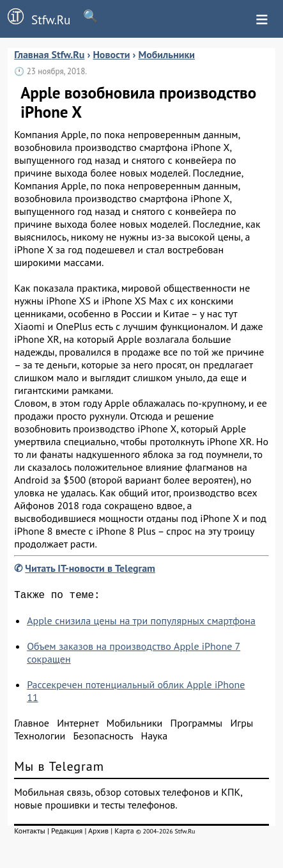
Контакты (30, 833)
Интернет (78, 725)
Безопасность (103, 738)
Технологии (40, 738)
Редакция (67, 833)
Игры (241, 725)
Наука (154, 738)
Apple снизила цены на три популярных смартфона (141, 623)
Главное (32, 725)
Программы (196, 725)
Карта (124, 833)
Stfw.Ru (35, 18)
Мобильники (135, 725)
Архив (98, 833)
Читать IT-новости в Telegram (90, 568)
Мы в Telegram (59, 769)
